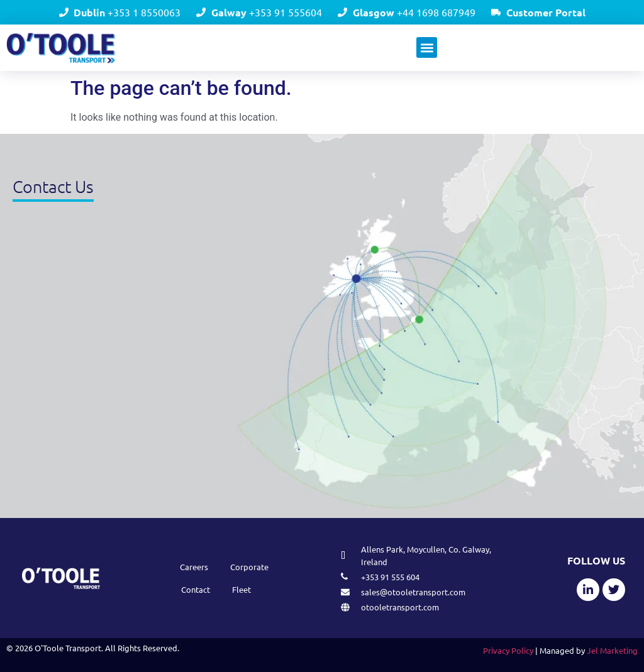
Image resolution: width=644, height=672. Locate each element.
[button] (427, 47)
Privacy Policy (508, 650)
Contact (196, 589)
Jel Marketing (612, 650)
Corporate (249, 567)
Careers (194, 567)
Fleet (241, 589)
